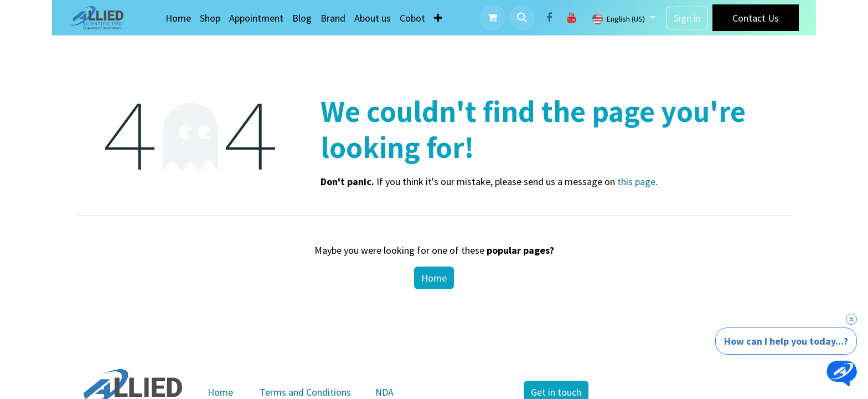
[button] (522, 18)
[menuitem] (178, 18)
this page (636, 181)
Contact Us (756, 18)
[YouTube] (571, 18)
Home (434, 278)
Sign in (687, 18)
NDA (384, 392)
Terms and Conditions (305, 392)
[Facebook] (549, 18)
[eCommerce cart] (492, 18)
